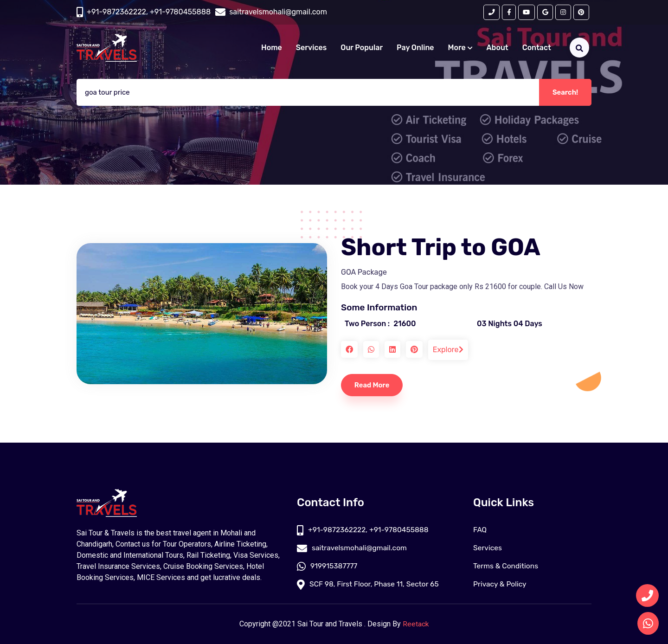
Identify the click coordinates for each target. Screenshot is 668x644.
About (498, 48)
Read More (373, 385)
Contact (537, 48)
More (460, 48)
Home (272, 48)
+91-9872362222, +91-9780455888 (149, 12)
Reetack (416, 624)
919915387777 (328, 566)
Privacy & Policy (501, 584)
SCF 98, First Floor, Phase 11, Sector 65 (370, 584)
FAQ (480, 530)
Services (311, 48)
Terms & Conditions (507, 566)
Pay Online (415, 48)
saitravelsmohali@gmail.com (353, 548)
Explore (448, 350)
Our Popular (362, 48)
